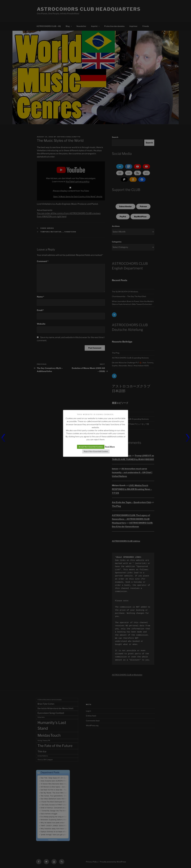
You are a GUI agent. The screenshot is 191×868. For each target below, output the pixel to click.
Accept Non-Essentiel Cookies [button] (91, 447)
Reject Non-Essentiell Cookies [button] (96, 451)
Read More (110, 447)
